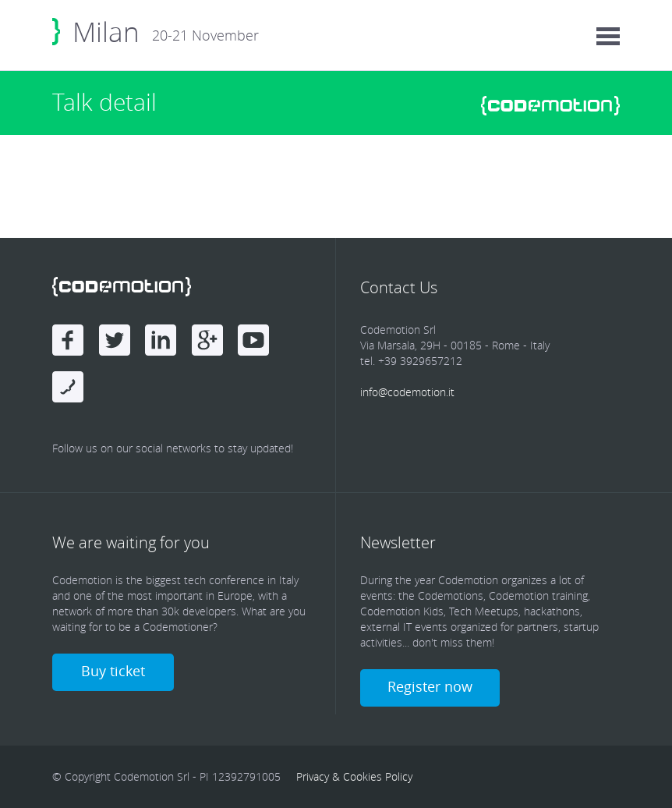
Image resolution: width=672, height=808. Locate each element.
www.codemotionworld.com (550, 106)
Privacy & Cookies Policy (354, 776)
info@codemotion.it (407, 392)
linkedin (161, 340)
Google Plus (207, 340)
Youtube (253, 340)
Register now (430, 686)
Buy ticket (113, 671)
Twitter (115, 340)
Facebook (68, 340)
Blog (68, 387)
